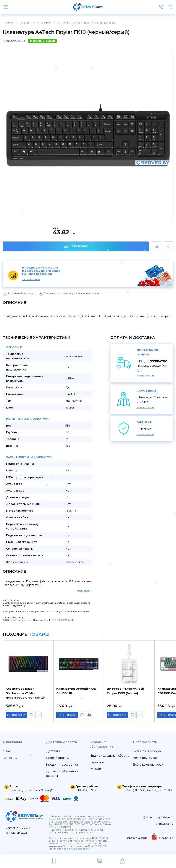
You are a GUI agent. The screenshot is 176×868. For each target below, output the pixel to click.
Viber (148, 817)
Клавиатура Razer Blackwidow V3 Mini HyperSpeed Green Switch (25, 693)
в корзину (19, 715)
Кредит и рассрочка (62, 765)
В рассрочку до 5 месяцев (41, 271)
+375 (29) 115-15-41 (134, 790)
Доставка (53, 751)
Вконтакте (164, 824)
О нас (7, 751)
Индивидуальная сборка (109, 756)
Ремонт (95, 769)
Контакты (10, 758)
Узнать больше (31, 279)
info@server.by (80, 849)
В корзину (76, 246)
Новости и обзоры (147, 751)
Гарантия (97, 762)
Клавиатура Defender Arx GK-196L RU (76, 691)
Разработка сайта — (138, 838)
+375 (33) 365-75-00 (159, 790)
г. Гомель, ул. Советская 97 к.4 (31, 790)
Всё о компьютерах (148, 765)
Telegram (165, 817)
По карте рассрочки (37, 274)
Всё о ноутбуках (145, 758)
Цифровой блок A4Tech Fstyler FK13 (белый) (125, 691)
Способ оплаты (58, 758)
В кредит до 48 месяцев (40, 268)
